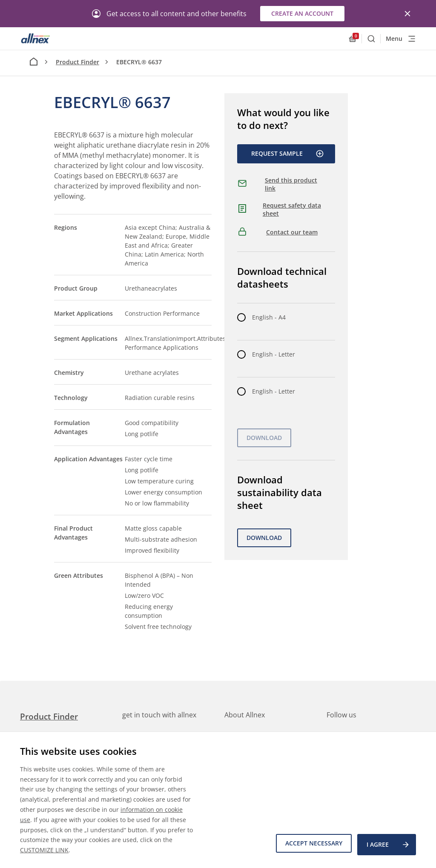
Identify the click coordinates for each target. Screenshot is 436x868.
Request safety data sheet (292, 210)
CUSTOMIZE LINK (44, 850)
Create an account (302, 13)
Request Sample (288, 154)
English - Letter (274, 354)
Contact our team (292, 232)
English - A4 (269, 317)
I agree (388, 846)
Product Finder (77, 62)
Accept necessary (311, 846)
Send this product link (291, 184)
